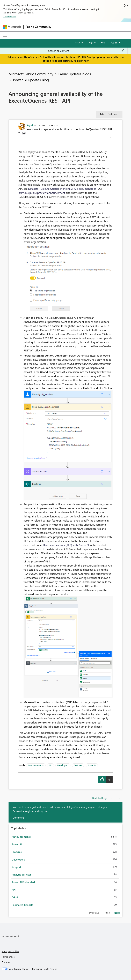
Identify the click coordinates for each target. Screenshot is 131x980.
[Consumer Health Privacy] (44, 969)
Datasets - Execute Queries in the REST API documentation (62, 189)
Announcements (36, 765)
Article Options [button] (108, 114)
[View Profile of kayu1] (30, 125)
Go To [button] (114, 43)
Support (16, 867)
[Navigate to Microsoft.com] (12, 27)
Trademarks (8, 962)
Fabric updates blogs (75, 74)
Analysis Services (21, 875)
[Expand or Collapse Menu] (5, 35)
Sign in (92, 42)
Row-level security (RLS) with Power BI (66, 545)
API (50, 765)
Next (117, 913)
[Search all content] (86, 51)
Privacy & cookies (10, 951)
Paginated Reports (22, 905)
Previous (94, 913)
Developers (63, 765)
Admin (15, 897)
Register (79, 42)
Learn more (10, 16)
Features (78, 765)
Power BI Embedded (23, 882)
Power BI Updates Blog (31, 80)
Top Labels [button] (18, 828)
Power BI (92, 765)
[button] (110, 137)
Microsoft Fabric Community (31, 74)
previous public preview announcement (42, 193)
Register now (81, 61)
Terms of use (8, 957)
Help (103, 42)
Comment (18, 818)
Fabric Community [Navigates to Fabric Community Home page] (38, 27)
